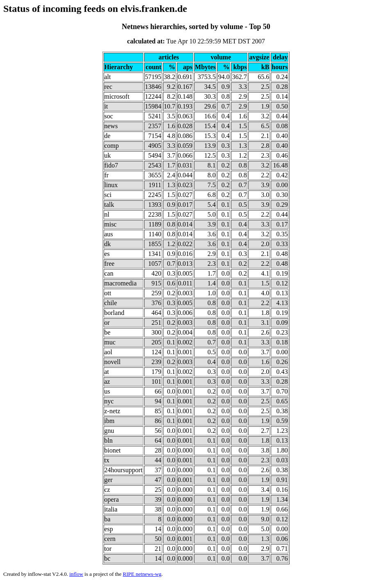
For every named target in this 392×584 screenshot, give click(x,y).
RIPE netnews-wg (142, 574)
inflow (76, 574)
